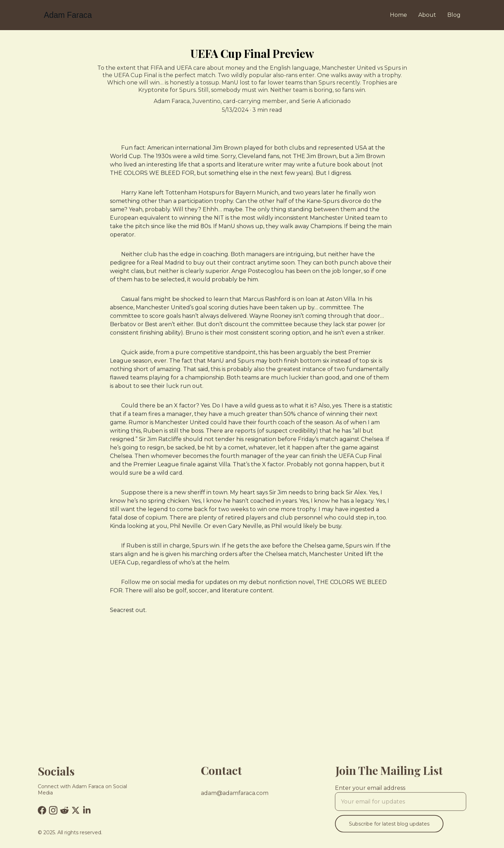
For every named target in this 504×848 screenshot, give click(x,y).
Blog (454, 15)
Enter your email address (370, 791)
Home (398, 15)
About (427, 15)
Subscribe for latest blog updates (389, 827)
